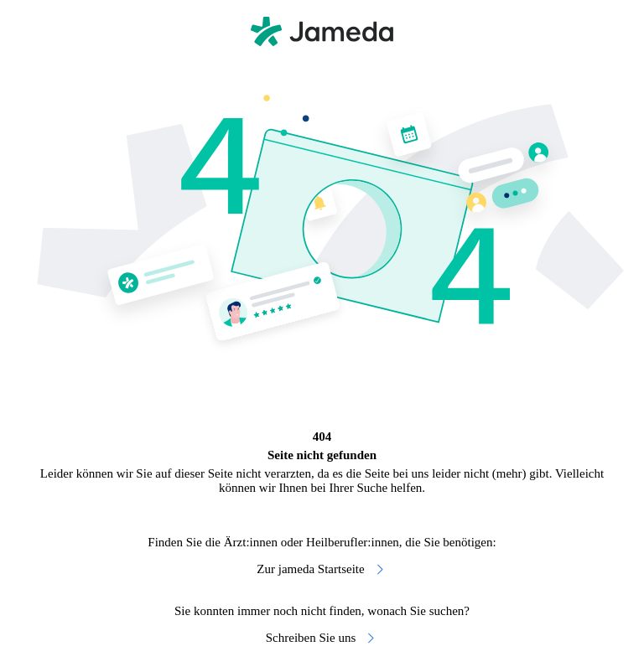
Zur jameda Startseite (322, 569)
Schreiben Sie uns (322, 638)
